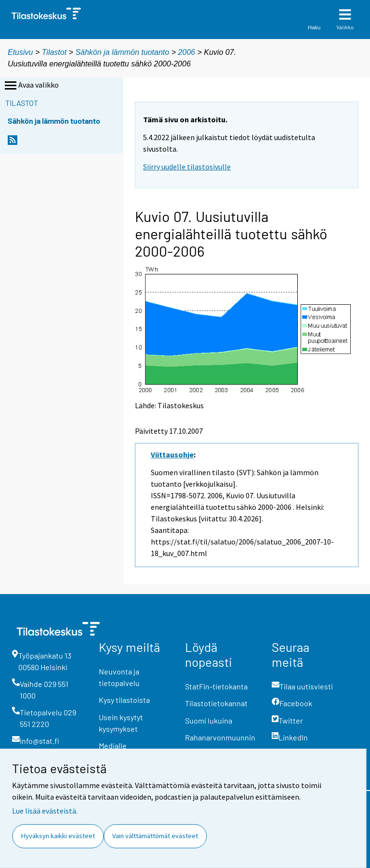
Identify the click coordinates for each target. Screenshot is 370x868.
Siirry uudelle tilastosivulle (187, 167)
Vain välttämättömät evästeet (155, 836)
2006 (186, 52)
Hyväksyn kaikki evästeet (58, 836)
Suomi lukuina (209, 720)
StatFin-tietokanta (216, 686)
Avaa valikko (31, 86)
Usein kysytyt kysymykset (121, 723)
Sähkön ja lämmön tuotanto (122, 52)
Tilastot (54, 52)
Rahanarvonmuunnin (220, 737)
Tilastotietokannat (216, 703)
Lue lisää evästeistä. (45, 811)
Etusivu (20, 52)
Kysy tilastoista (124, 700)
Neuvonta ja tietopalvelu (119, 677)
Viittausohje (172, 454)
